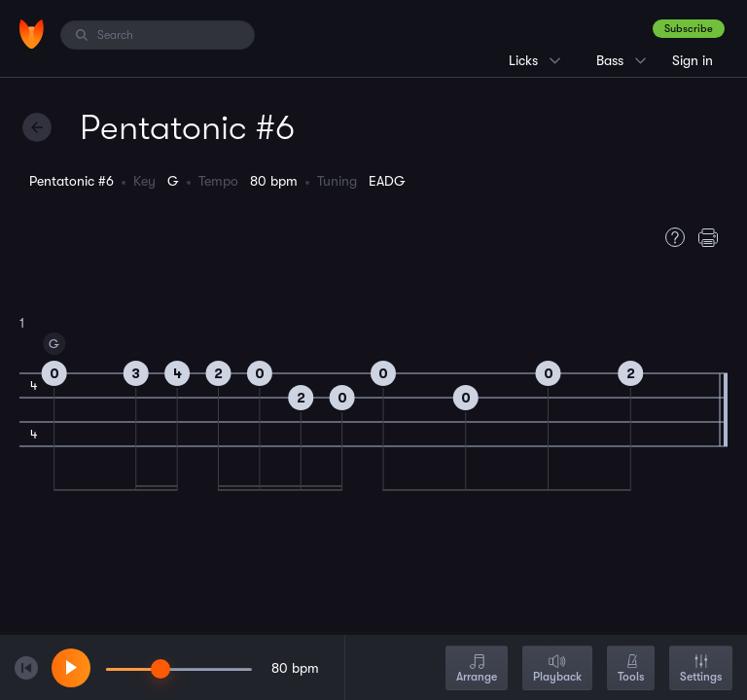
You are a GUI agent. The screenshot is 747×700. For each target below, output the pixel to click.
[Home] (32, 34)
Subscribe (689, 29)
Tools (631, 669)
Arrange (477, 669)
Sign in (693, 60)
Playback (557, 669)
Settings (701, 669)
